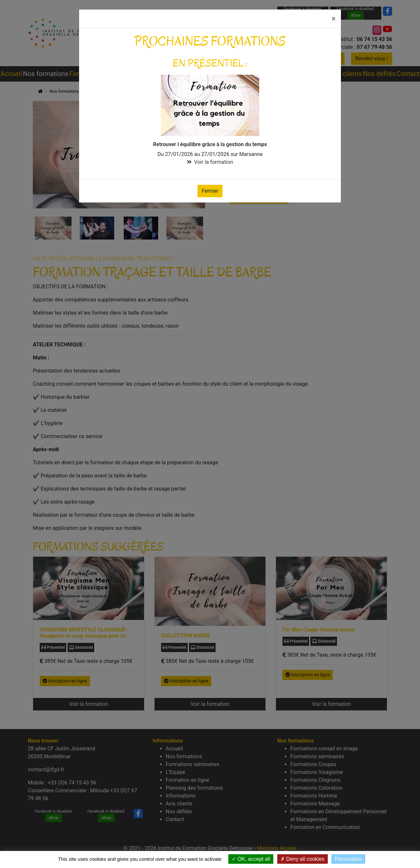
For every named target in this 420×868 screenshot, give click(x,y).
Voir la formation (214, 162)
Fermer (210, 191)
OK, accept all (251, 859)
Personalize (348, 859)
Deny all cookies (303, 859)
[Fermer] (334, 19)
